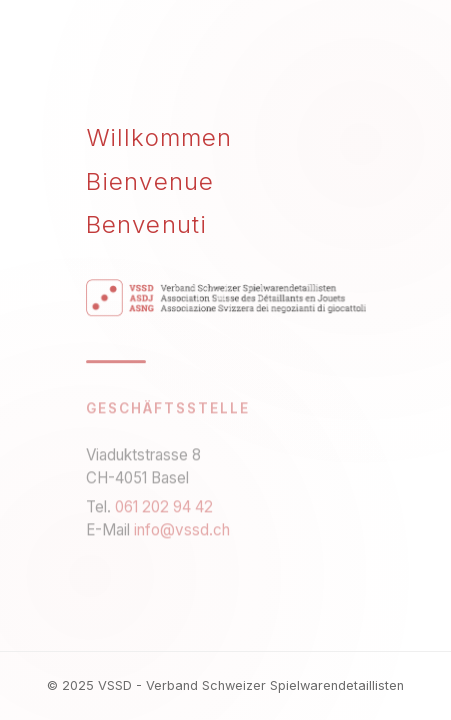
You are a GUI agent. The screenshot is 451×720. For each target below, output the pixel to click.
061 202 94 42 (164, 508)
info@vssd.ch (182, 531)
